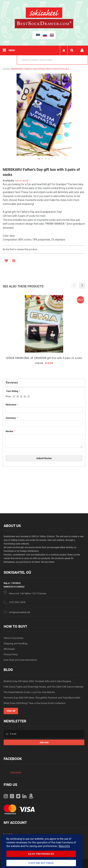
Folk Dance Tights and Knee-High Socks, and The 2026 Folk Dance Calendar (44, 687)
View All (11, 711)
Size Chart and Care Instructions (20, 660)
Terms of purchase (14, 638)
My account (82, 50)
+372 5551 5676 (17, 602)
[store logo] (44, 13)
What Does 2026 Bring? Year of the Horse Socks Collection (35, 703)
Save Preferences (41, 854)
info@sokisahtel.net (20, 612)
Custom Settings (41, 863)
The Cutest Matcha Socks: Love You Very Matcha (29, 692)
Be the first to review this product (20, 249)
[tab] (44, 383)
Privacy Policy (11, 654)
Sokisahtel (16, 772)
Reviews (12, 382)
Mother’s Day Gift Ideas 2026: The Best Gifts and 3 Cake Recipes (37, 681)
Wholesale (9, 649)
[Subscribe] (44, 742)
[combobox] (52, 60)
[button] (39, 159)
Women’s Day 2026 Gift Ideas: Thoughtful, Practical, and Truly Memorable (42, 698)
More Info (64, 846)
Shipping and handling (16, 643)
